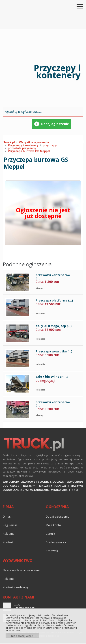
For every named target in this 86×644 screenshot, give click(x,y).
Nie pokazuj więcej (22, 636)
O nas (7, 516)
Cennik (50, 534)
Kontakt (8, 542)
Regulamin (10, 525)
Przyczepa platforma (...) (54, 300)
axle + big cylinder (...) (52, 377)
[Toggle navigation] (77, 6)
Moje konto (53, 525)
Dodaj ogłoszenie (58, 516)
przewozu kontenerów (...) (53, 276)
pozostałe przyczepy (22, 148)
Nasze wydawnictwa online (21, 570)
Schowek (52, 551)
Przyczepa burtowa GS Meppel (29, 151)
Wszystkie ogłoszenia (34, 142)
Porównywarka (56, 542)
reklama (9, 534)
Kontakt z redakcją (15, 587)
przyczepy (50, 145)
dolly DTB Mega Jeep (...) (54, 326)
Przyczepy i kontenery (23, 145)
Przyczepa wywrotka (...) (54, 351)
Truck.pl (9, 142)
